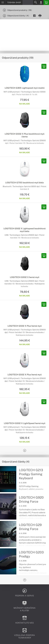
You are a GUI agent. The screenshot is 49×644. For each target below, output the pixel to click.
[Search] (36, 2)
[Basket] (46, 2)
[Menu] (3, 2)
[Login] (41, 2)
